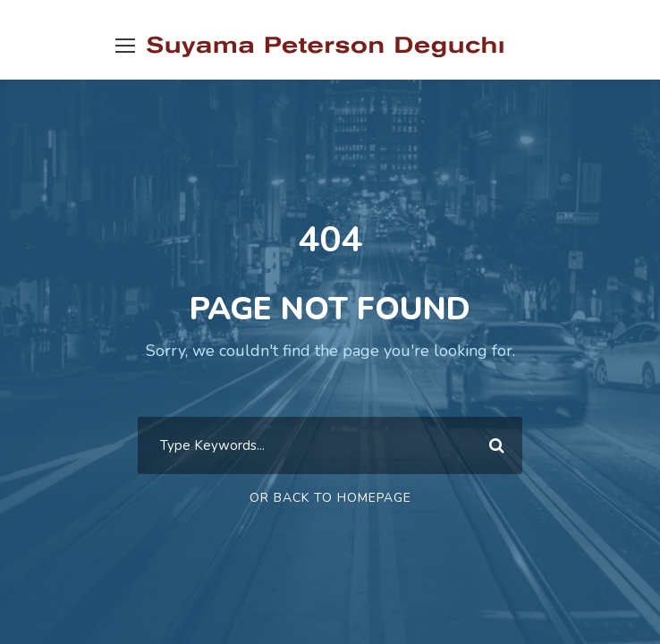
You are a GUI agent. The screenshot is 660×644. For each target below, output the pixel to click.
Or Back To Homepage (330, 498)
